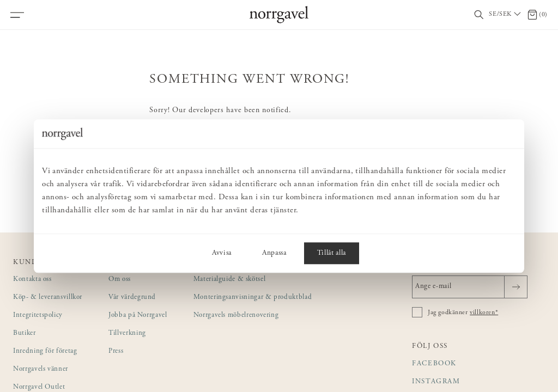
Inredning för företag (45, 351)
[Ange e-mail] (470, 287)
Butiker (25, 333)
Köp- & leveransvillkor (48, 298)
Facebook (434, 364)
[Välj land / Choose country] (506, 15)
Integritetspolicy (38, 316)
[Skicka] (516, 287)
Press (116, 351)
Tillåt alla (332, 253)
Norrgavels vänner (41, 369)
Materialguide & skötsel (230, 280)
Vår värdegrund (132, 298)
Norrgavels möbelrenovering (236, 316)
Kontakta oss (32, 280)
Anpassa (274, 253)
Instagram (436, 382)
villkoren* (484, 313)
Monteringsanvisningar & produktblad (253, 298)
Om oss (120, 280)
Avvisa (222, 253)
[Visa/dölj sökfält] (479, 15)
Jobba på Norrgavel (138, 316)
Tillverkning (127, 333)
